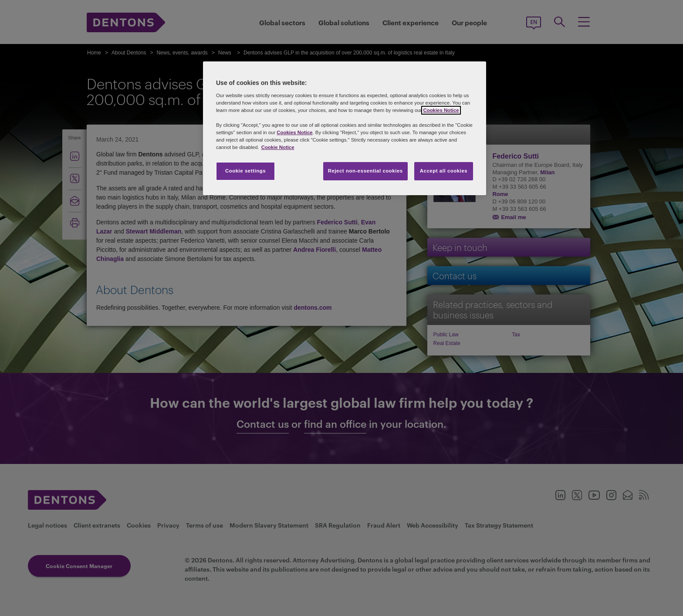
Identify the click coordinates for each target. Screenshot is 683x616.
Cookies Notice (441, 110)
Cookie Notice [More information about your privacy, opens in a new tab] (278, 147)
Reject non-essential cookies (365, 171)
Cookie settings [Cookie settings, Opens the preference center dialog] (245, 171)
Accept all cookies (444, 171)
